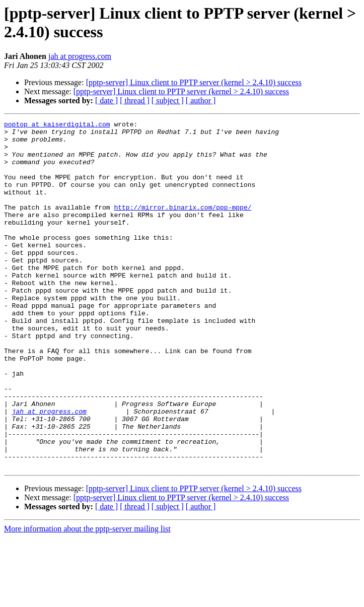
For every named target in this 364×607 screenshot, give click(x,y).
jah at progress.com (80, 56)
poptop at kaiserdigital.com (57, 125)
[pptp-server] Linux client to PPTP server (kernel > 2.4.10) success (194, 82)
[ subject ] (168, 100)
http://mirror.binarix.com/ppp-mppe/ (183, 225)
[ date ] (106, 100)
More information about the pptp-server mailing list (87, 598)
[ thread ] (135, 100)
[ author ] (201, 100)
